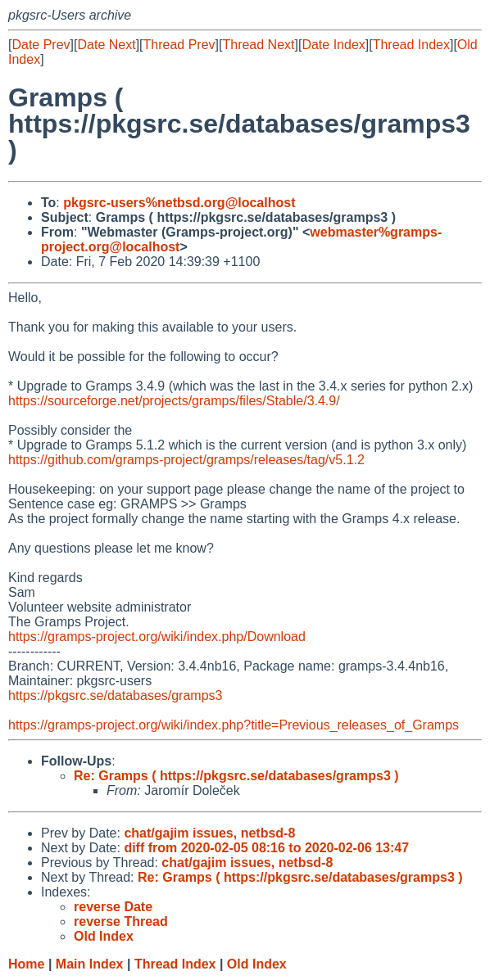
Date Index (333, 45)
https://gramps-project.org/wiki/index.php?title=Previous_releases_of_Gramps (234, 725)
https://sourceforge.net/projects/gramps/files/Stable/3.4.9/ (174, 401)
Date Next (106, 45)
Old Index (257, 964)
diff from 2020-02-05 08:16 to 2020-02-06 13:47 (266, 848)
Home (26, 964)
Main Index (90, 964)
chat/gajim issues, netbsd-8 (209, 833)
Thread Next (258, 45)
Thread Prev (179, 45)
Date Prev (41, 45)
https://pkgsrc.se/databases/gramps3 (115, 695)
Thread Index (411, 45)
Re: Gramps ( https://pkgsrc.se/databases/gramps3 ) (236, 776)
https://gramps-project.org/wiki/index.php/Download (157, 637)
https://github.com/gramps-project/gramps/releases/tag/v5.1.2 (186, 460)
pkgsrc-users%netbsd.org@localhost (179, 203)
